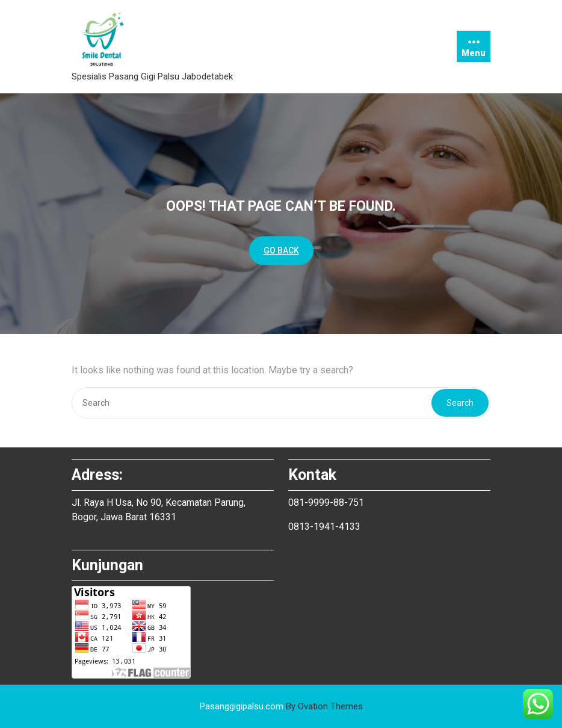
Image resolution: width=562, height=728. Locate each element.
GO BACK (281, 250)
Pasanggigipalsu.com (281, 706)
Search (460, 403)
